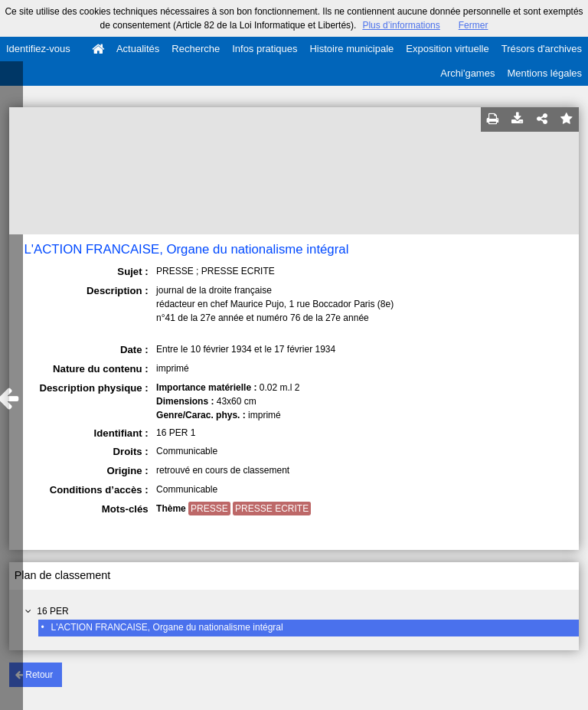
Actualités (138, 49)
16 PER (52, 611)
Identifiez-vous (38, 49)
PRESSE (209, 509)
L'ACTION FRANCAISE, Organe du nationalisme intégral (167, 627)
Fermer (474, 25)
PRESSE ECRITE (272, 509)
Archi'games (467, 73)
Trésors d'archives (542, 49)
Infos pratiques (265, 49)
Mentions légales (544, 73)
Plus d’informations (401, 25)
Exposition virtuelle (447, 49)
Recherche (196, 49)
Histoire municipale (351, 49)
